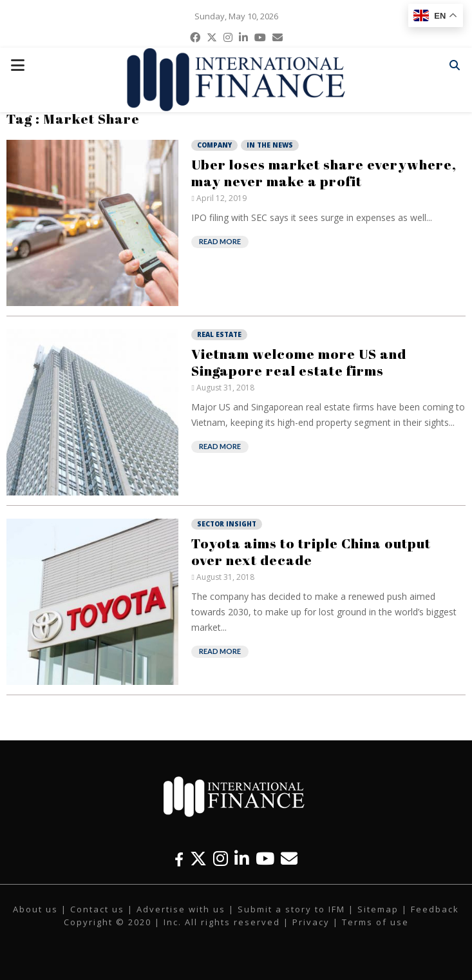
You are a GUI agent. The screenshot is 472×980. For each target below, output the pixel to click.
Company (214, 145)
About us (35, 909)
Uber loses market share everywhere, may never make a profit (324, 173)
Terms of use (375, 922)
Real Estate (219, 334)
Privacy (311, 922)
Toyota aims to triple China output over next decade (311, 552)
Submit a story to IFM (291, 909)
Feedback (435, 909)
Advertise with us (181, 909)
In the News (270, 145)
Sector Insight (227, 524)
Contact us (97, 909)
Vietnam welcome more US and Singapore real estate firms (299, 362)
